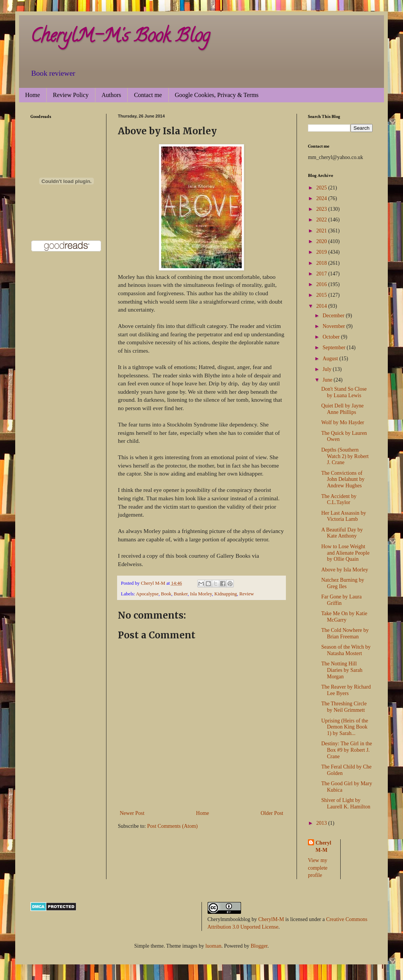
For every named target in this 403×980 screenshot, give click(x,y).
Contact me (148, 95)
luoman (213, 946)
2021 (322, 231)
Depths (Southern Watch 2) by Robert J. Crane (345, 456)
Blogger (259, 946)
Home (33, 95)
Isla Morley (201, 594)
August (331, 359)
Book (166, 594)
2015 (322, 295)
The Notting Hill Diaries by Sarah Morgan (342, 670)
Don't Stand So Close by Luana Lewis (344, 392)
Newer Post (132, 813)
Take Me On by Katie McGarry (344, 617)
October (332, 337)
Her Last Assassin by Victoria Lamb (344, 516)
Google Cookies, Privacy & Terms (217, 95)
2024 (322, 198)
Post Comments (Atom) (172, 826)
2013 (322, 823)
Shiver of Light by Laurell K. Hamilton (346, 803)
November (334, 326)
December (334, 316)
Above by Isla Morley (345, 570)
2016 (322, 284)
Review (246, 594)
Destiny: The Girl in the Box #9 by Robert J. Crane (347, 750)
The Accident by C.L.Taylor (339, 500)
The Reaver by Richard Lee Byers (346, 690)
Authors (111, 95)
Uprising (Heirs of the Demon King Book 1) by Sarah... (345, 727)
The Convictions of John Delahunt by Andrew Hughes (343, 480)
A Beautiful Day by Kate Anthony (342, 533)
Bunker (181, 594)
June (328, 380)
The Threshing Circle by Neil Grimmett (344, 707)
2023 (322, 209)
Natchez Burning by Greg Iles (343, 583)
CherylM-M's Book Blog (120, 38)
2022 (322, 220)
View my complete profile (318, 868)
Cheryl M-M (323, 847)
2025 (322, 188)
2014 (322, 306)
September (334, 348)
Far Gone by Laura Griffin (341, 600)
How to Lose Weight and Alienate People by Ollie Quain (345, 553)
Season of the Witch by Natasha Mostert (346, 650)
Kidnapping (226, 594)
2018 (322, 263)
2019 (322, 252)
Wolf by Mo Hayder (343, 422)
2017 (322, 274)
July (328, 369)
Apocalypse (147, 594)
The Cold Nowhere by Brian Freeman (345, 633)
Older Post (272, 813)
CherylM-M (271, 919)
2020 (322, 241)
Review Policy (71, 95)
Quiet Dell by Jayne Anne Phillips (343, 409)
